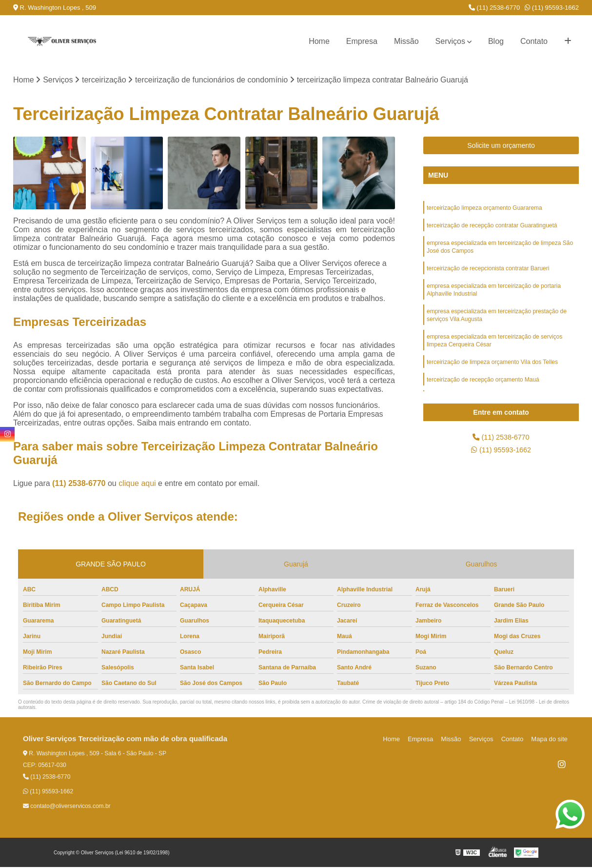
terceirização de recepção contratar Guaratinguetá (492, 228)
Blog (496, 41)
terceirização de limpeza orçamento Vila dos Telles (492, 374)
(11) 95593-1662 (552, 8)
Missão (406, 41)
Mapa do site (551, 740)
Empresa (362, 41)
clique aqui (137, 484)
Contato (534, 41)
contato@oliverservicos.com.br (67, 807)
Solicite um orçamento (501, 146)
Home (319, 41)
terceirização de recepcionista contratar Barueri (488, 274)
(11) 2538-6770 (494, 8)
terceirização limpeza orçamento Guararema (484, 209)
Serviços (450, 41)
